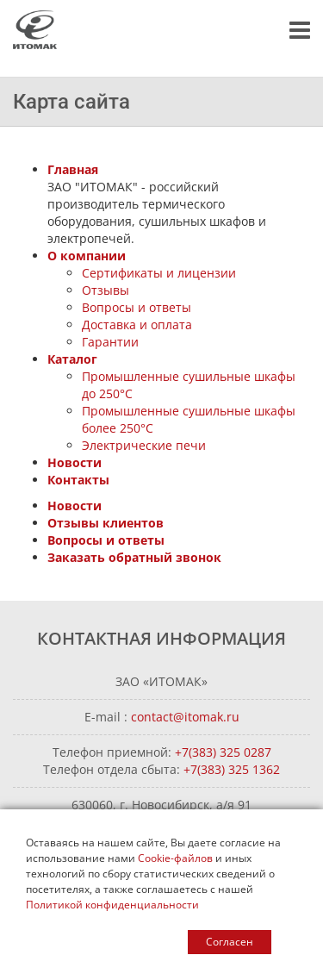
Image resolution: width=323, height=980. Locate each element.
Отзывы (106, 290)
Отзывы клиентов (106, 523)
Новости (75, 462)
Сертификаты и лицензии (159, 273)
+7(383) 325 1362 (232, 769)
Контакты (78, 480)
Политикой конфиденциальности (112, 905)
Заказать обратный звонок (134, 557)
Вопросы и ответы (137, 307)
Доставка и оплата (137, 325)
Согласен (230, 942)
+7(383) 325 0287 (223, 752)
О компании (87, 256)
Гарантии (110, 342)
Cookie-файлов (175, 858)
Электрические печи (144, 445)
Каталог (72, 359)
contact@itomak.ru (185, 717)
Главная (73, 169)
